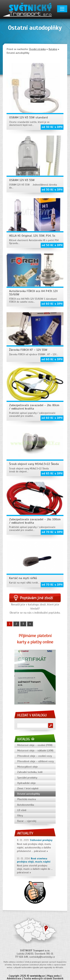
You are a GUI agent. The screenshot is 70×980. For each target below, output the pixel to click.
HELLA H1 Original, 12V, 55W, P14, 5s (32, 236)
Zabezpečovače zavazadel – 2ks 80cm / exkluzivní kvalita (34, 407)
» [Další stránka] (30, 624)
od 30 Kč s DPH (52, 127)
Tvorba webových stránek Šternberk (43, 978)
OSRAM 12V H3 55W (22, 180)
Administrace (14, 978)
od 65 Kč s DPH (52, 473)
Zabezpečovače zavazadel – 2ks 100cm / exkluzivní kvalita (35, 521)
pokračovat (40, 851)
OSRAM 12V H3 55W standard (28, 117)
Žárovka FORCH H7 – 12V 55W (28, 350)
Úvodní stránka (37, 49)
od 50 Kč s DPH (52, 245)
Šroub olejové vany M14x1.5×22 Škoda (34, 464)
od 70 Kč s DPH (52, 532)
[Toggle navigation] (62, 9)
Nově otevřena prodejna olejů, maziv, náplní (34, 860)
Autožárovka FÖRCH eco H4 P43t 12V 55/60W (33, 293)
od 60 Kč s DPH (52, 304)
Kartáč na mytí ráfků (23, 578)
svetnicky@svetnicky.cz (42, 957)
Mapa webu (53, 976)
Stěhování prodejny (41, 840)
